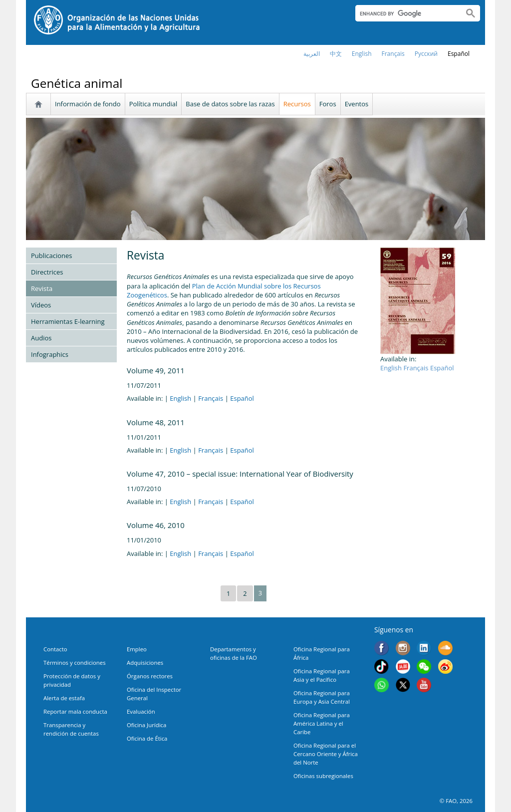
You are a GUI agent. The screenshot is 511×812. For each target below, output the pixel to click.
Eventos (357, 104)
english (362, 54)
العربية (312, 54)
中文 (336, 54)
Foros (328, 104)
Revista (42, 288)
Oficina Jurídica (146, 725)
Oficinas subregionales (323, 776)
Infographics (50, 354)
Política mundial (153, 104)
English (180, 398)
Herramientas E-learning (68, 321)
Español (459, 54)
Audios (41, 338)
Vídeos (41, 305)
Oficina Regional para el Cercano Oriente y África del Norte (326, 754)
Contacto (55, 649)
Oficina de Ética (147, 738)
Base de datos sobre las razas (230, 104)
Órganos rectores (150, 676)
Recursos (297, 104)
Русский (426, 54)
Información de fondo (88, 104)
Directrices (47, 272)
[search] (405, 13)
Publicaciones (52, 256)
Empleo (137, 649)
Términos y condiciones (75, 663)
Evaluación (141, 711)
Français (211, 398)
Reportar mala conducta (75, 711)
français (393, 54)
